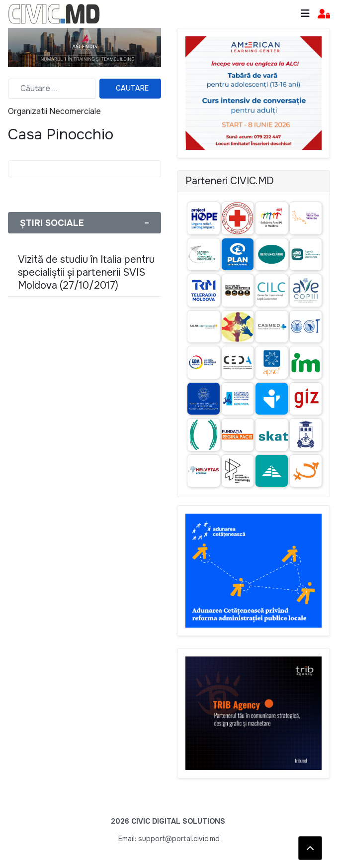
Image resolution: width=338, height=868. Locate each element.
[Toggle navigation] (305, 14)
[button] (324, 14)
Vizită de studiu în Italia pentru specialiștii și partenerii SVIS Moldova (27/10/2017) (86, 272)
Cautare (132, 88)
